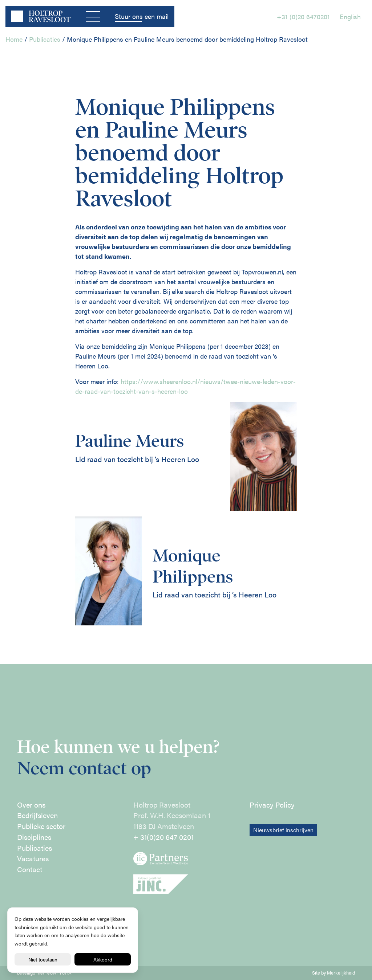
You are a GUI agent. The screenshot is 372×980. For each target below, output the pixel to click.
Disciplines (34, 837)
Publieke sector (41, 826)
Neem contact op (84, 768)
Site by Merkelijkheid (333, 973)
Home (14, 39)
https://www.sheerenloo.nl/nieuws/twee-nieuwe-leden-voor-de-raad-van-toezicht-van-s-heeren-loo (185, 386)
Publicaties (45, 39)
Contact (30, 869)
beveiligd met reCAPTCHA (44, 973)
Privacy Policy (272, 805)
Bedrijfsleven (37, 815)
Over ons (31, 805)
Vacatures (33, 858)
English (350, 17)
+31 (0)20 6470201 (303, 17)
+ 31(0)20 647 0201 (163, 837)
